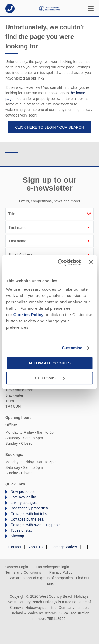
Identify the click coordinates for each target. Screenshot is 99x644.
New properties (23, 492)
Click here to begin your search (49, 127)
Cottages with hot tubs (29, 514)
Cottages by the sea (27, 519)
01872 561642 (10, 9)
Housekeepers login (53, 567)
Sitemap (17, 536)
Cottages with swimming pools (35, 525)
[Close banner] (91, 262)
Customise (72, 348)
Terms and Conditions (23, 572)
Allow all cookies (49, 363)
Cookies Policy (29, 315)
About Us (36, 547)
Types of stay (21, 530)
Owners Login (17, 567)
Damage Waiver (64, 547)
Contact (15, 547)
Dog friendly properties (29, 508)
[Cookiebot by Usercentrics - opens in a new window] (60, 262)
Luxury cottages (24, 503)
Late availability (23, 497)
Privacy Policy (61, 572)
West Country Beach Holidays (50, 9)
